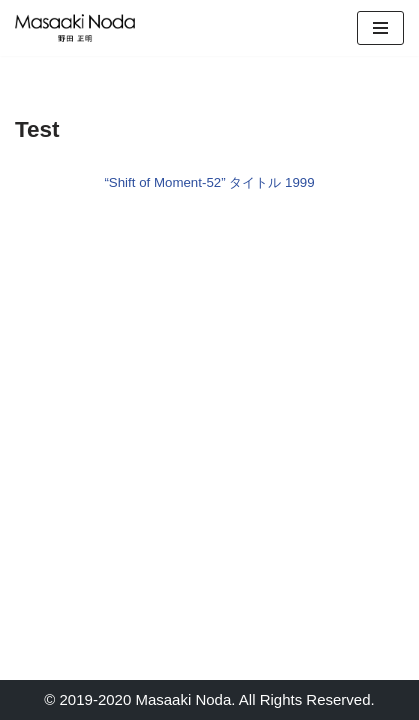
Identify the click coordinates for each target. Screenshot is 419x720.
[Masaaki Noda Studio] (75, 28)
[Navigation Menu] (380, 28)
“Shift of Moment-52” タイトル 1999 (209, 182)
